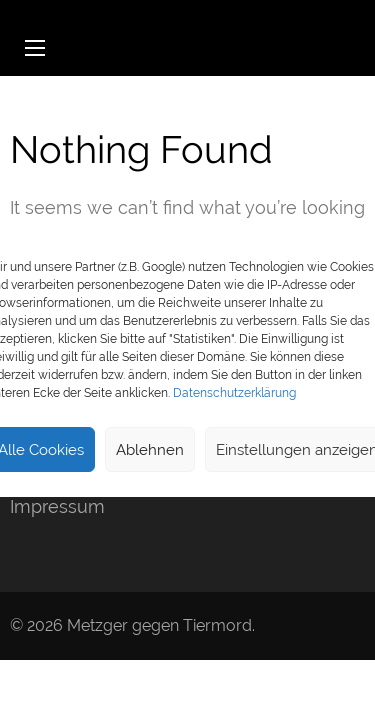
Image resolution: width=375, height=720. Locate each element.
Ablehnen (150, 450)
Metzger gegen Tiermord (159, 625)
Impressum (57, 506)
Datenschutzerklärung (234, 393)
